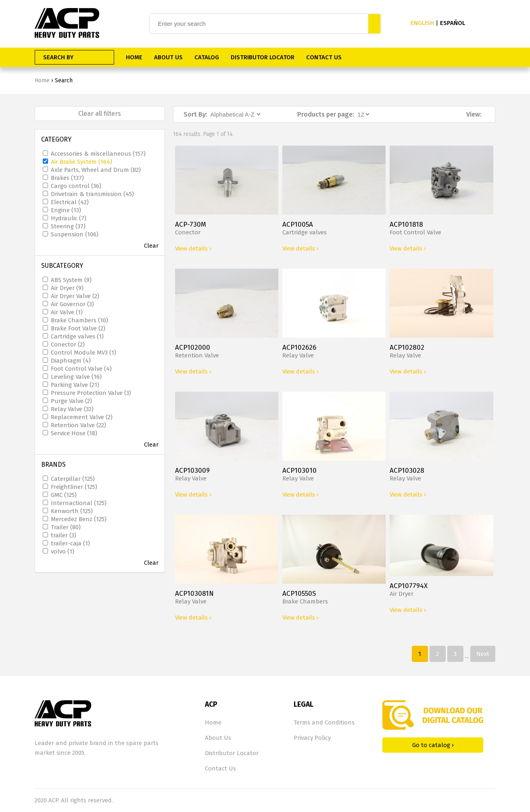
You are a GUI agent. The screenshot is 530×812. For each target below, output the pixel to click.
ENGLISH (422, 23)
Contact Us (220, 768)
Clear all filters (100, 114)
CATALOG (207, 57)
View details (193, 248)
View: (474, 114)
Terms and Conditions (324, 722)
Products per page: (326, 114)
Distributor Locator (232, 753)
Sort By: (195, 114)
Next (483, 654)
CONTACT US (324, 57)
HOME (134, 57)
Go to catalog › (433, 745)
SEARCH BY (58, 57)
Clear (151, 246)
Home (42, 80)
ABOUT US (168, 57)
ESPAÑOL (453, 23)
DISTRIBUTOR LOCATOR (263, 57)
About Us (218, 738)
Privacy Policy (312, 738)
